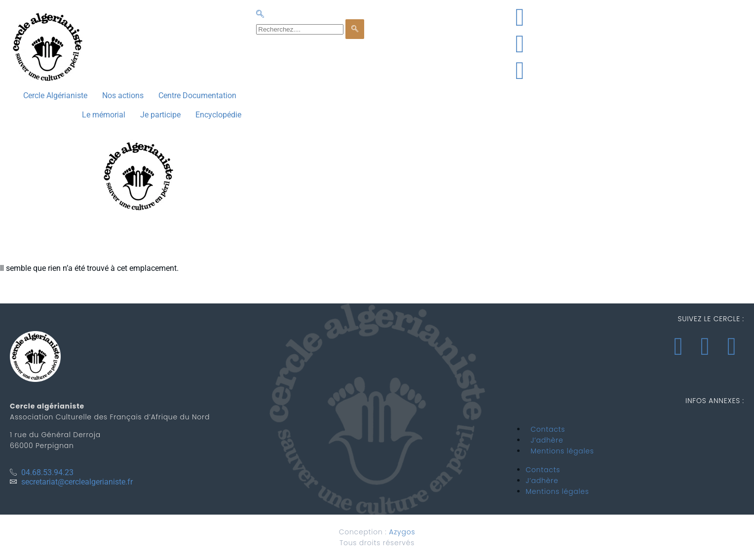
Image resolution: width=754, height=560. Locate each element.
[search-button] (355, 29)
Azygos (402, 532)
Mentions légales (562, 451)
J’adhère (547, 440)
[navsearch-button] (260, 15)
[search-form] (300, 29)
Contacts (548, 429)
